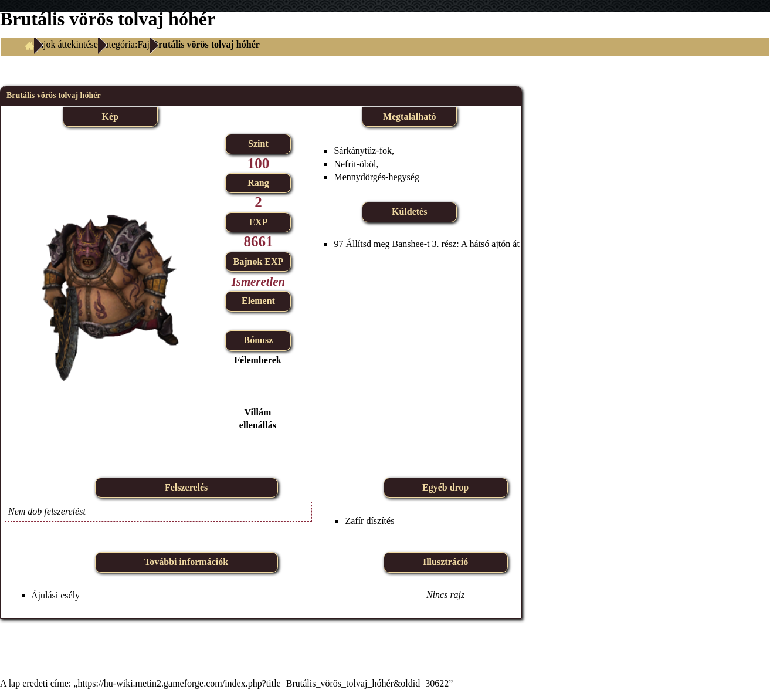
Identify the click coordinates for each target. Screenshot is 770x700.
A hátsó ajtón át (490, 244)
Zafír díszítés (369, 521)
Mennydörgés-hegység (376, 177)
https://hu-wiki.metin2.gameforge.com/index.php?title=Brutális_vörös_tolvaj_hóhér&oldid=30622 (263, 683)
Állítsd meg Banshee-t (387, 244)
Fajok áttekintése (66, 44)
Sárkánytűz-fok (363, 151)
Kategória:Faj (124, 44)
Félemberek (258, 360)
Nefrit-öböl (355, 164)
